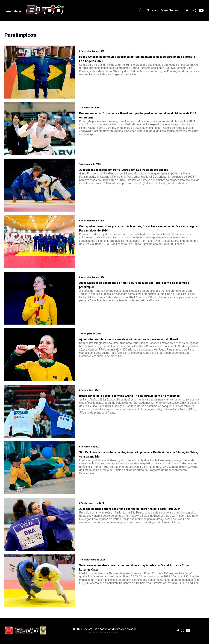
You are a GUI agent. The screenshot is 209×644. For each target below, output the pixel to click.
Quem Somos (170, 10)
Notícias (152, 10)
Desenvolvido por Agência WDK (104, 633)
